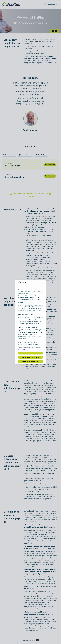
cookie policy (21, 349)
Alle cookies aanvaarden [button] (30, 361)
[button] (30, 353)
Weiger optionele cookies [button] (31, 357)
